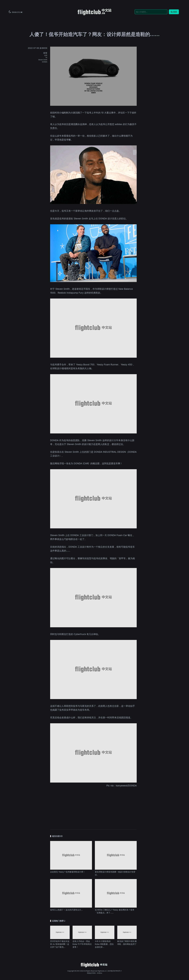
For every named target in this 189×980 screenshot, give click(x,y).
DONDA (45, 62)
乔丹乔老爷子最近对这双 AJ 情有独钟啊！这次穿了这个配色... (60, 944)
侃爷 (46, 55)
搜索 (174, 12)
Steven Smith (43, 60)
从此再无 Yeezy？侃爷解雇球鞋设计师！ (68, 872)
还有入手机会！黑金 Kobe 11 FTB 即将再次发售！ (82, 944)
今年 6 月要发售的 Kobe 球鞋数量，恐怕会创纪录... (104, 944)
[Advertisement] (93, 807)
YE (46, 58)
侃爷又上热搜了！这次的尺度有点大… (66, 910)
